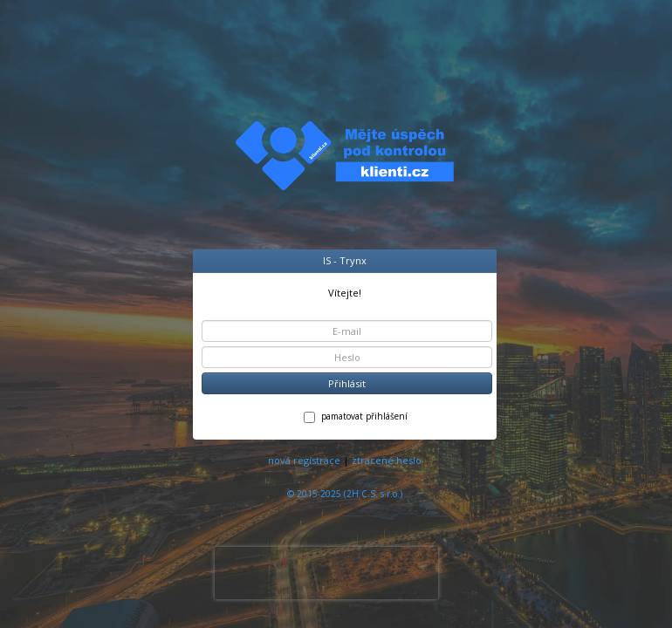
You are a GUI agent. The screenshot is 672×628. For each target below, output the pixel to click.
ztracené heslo (387, 460)
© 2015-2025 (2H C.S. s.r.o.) (345, 494)
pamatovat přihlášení (356, 416)
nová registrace (304, 460)
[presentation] (326, 573)
